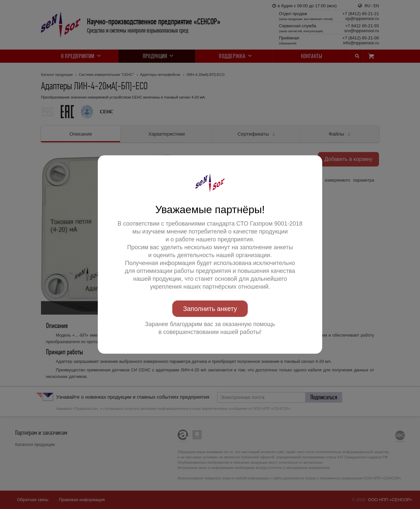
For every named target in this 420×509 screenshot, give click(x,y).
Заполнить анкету (210, 309)
